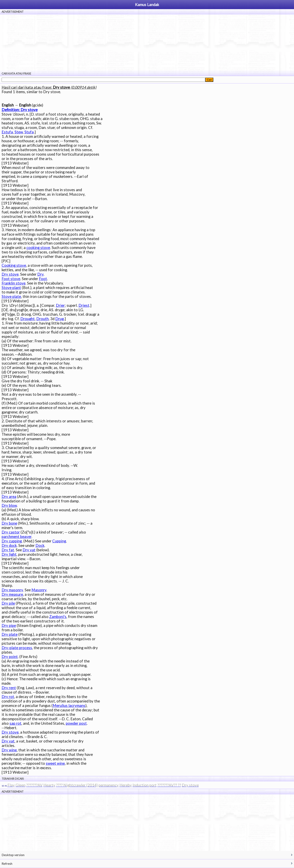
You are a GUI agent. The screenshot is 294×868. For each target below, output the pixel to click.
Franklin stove (14, 283)
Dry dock (9, 545)
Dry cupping (12, 541)
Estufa (7, 132)
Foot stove (11, 279)
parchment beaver (17, 537)
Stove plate (11, 296)
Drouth (42, 319)
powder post (76, 723)
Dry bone (9, 523)
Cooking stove (14, 265)
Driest (84, 305)
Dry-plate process (17, 648)
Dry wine (9, 750)
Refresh (7, 863)
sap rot (15, 723)
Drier (60, 305)
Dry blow (9, 505)
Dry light (9, 554)
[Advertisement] (147, 43)
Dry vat (29, 550)
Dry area (9, 497)
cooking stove (38, 248)
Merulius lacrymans (69, 706)
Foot (43, 279)
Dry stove (10, 274)
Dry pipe (9, 625)
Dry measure (12, 594)
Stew (19, 132)
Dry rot (8, 697)
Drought (28, 319)
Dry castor (11, 532)
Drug (60, 319)
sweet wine (55, 763)
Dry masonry (12, 590)
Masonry (39, 590)
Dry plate (10, 634)
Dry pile (8, 603)
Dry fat (8, 550)
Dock (40, 545)
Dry (40, 274)
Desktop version (13, 855)
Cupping (59, 541)
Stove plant (11, 288)
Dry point (10, 657)
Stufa (29, 132)
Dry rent (9, 688)
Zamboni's (58, 617)
